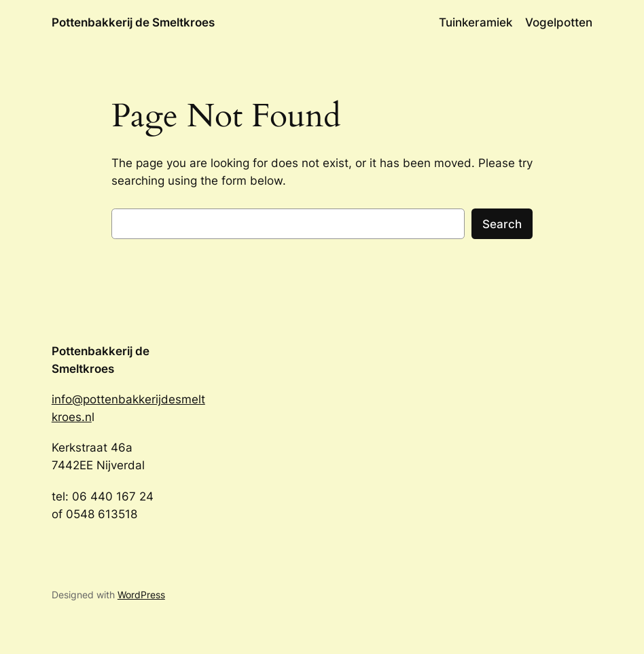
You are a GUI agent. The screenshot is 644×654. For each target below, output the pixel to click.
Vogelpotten (559, 22)
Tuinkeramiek (476, 22)
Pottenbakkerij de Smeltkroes (133, 22)
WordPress (141, 595)
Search (502, 224)
